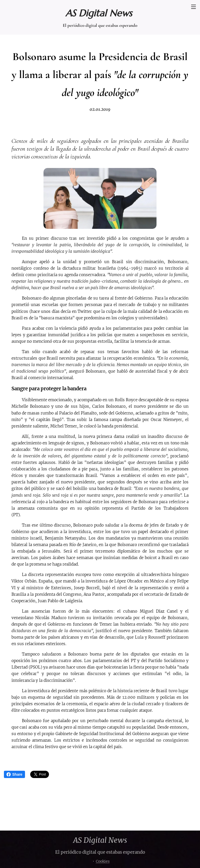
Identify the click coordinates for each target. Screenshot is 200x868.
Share (14, 774)
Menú (193, 7)
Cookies (103, 861)
